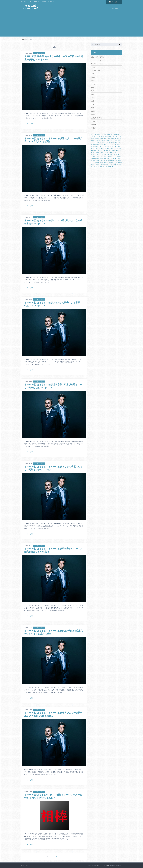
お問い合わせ (114, 2)
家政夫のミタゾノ (109, 145)
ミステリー (95, 84)
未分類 (93, 111)
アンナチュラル (99, 155)
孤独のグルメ (116, 143)
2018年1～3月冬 (96, 60)
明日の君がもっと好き (111, 155)
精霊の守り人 (109, 137)
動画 (93, 87)
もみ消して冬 (105, 161)
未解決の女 (94, 159)
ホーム (24, 40)
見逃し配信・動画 (96, 118)
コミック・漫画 (96, 71)
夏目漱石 (98, 165)
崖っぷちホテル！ (96, 135)
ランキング (96, 167)
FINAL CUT (103, 153)
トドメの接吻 (116, 157)
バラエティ (95, 77)
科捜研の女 (94, 145)
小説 (93, 98)
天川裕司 (101, 145)
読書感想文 (95, 125)
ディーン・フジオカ (106, 143)
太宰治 (110, 157)
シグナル (97, 153)
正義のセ (97, 139)
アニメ (93, 67)
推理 (93, 101)
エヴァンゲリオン (108, 135)
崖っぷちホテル (100, 149)
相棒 (111, 161)
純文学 (93, 114)
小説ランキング (114, 147)
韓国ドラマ (95, 128)
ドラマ (93, 74)
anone (102, 139)
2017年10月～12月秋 (97, 57)
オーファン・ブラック (102, 147)
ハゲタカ (101, 159)
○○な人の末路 (114, 149)
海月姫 (107, 149)
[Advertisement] (71, 24)
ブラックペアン (103, 157)
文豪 (93, 104)
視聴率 (93, 121)
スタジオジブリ (112, 165)
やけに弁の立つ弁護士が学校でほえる (106, 163)
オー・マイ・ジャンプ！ (110, 141)
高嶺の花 (114, 139)
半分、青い (107, 139)
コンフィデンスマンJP (107, 167)
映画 (93, 108)
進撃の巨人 (107, 159)
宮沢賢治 (104, 165)
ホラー (93, 81)
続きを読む (30, 124)
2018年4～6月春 (96, 64)
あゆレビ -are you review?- (103, 865)
